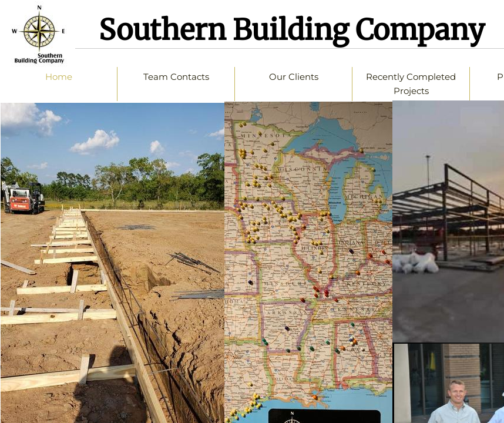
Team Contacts (176, 77)
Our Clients (294, 77)
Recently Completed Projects (411, 84)
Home (59, 77)
